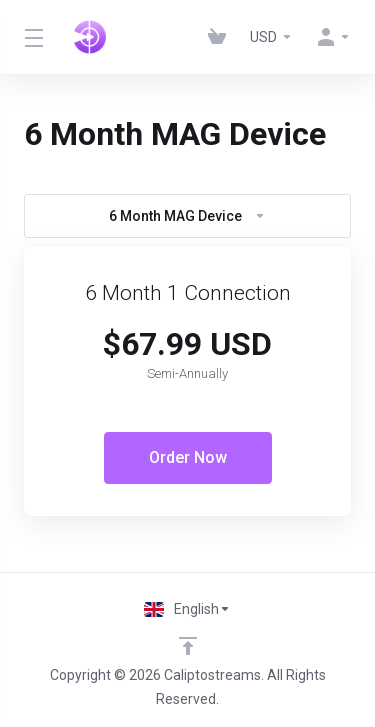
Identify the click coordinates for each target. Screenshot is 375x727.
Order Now (188, 457)
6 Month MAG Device (187, 216)
